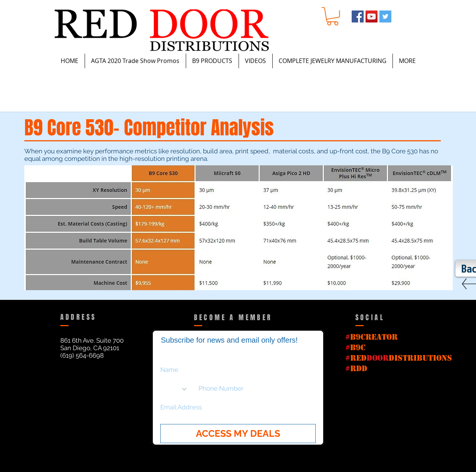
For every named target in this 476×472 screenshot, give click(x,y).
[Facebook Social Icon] (358, 16)
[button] (333, 16)
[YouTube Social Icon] (372, 16)
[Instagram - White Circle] (399, 16)
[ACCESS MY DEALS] (238, 434)
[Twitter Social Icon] (385, 16)
